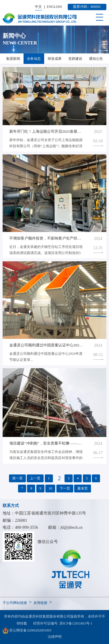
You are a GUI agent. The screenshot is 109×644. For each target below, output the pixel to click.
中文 (38, 7)
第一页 (17, 478)
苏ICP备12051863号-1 (76, 623)
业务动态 (34, 59)
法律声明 (55, 637)
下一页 (65, 488)
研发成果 (55, 59)
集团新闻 (13, 59)
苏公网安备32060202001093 (27, 631)
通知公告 (96, 59)
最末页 (83, 488)
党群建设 (75, 59)
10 (50, 488)
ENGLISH (54, 7)
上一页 (35, 478)
